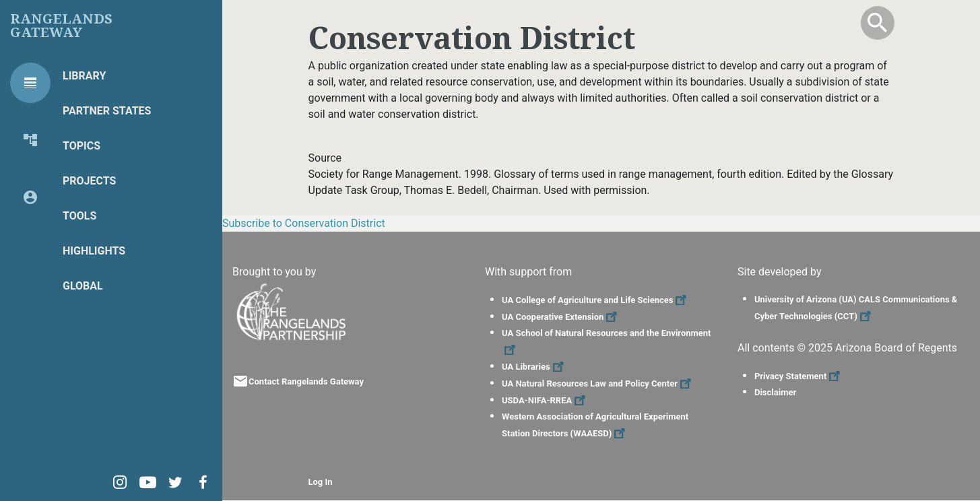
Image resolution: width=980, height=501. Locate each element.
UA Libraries (534, 367)
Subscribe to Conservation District (304, 223)
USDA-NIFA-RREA (545, 400)
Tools (79, 216)
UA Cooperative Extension (561, 317)
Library (84, 76)
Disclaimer (775, 392)
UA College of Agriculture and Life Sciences (596, 300)
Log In (321, 482)
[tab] (30, 83)
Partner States (107, 111)
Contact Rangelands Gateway (306, 381)
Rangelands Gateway (61, 26)
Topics (81, 146)
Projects (89, 181)
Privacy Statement (799, 376)
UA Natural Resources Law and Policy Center (598, 383)
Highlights (94, 251)
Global (83, 286)
